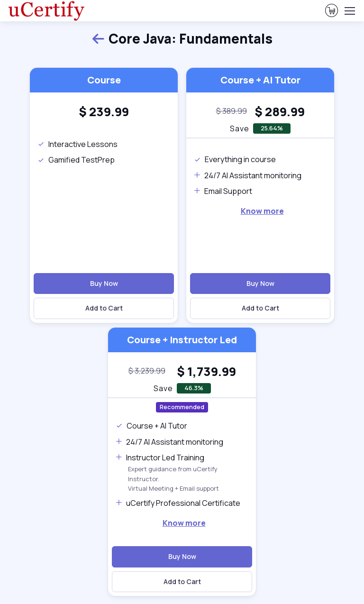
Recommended (182, 407)
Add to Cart (104, 308)
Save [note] (240, 128)
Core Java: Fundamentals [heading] (182, 39)
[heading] (104, 112)
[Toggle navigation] (349, 11)
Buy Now (104, 283)
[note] (232, 111)
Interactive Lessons (77, 144)
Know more (262, 211)
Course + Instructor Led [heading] (182, 340)
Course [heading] (104, 80)
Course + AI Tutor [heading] (260, 80)
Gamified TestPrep (76, 160)
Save (163, 388)
